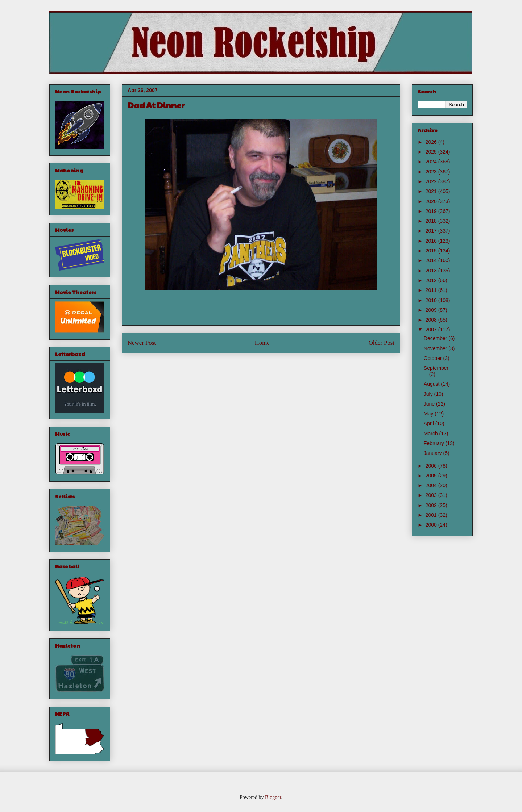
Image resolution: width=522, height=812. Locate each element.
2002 (432, 505)
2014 (432, 260)
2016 (432, 241)
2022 (432, 181)
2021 (432, 191)
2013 (432, 271)
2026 (432, 142)
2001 (432, 515)
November (436, 348)
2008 (432, 320)
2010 (432, 300)
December (436, 338)
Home (262, 343)
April (430, 423)
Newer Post (142, 343)
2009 (432, 310)
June (430, 404)
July (429, 394)
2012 (432, 280)
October (434, 358)
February (435, 443)
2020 (432, 201)
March (432, 434)
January (434, 453)
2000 (432, 525)
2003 (432, 495)
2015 (432, 251)
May (429, 414)
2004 (432, 485)
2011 (432, 290)
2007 (432, 330)
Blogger (273, 797)
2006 (432, 466)
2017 (432, 231)
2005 (432, 476)
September (436, 368)
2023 (432, 172)
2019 (432, 211)
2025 (432, 152)
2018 (432, 221)
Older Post (382, 343)
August (432, 384)
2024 (432, 162)
